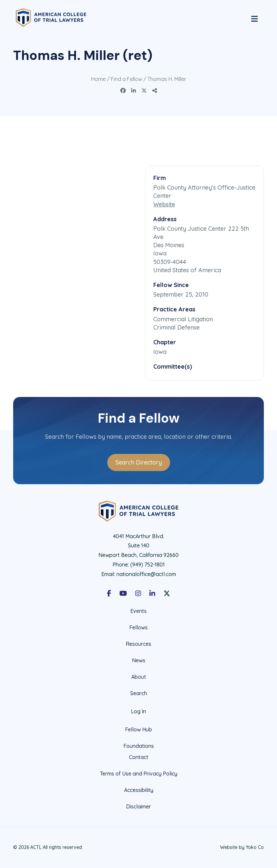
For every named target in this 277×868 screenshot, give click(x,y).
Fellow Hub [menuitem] (138, 729)
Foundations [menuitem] (139, 746)
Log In (138, 711)
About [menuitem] (139, 677)
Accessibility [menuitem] (139, 790)
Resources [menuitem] (138, 644)
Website (164, 204)
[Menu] (254, 18)
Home (98, 79)
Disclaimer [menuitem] (138, 806)
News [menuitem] (139, 660)
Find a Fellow (126, 79)
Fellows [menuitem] (138, 627)
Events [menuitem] (138, 611)
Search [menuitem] (139, 693)
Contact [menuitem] (139, 757)
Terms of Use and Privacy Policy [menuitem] (139, 774)
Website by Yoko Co (242, 847)
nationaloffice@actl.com (146, 574)
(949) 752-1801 (148, 565)
